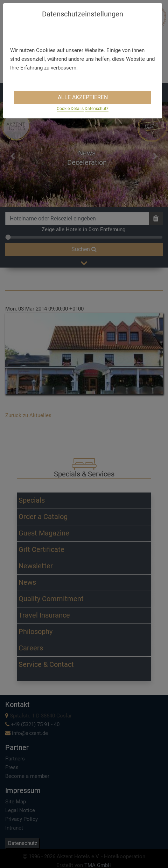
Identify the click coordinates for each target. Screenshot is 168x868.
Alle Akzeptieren (83, 97)
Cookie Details (70, 109)
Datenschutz (97, 109)
